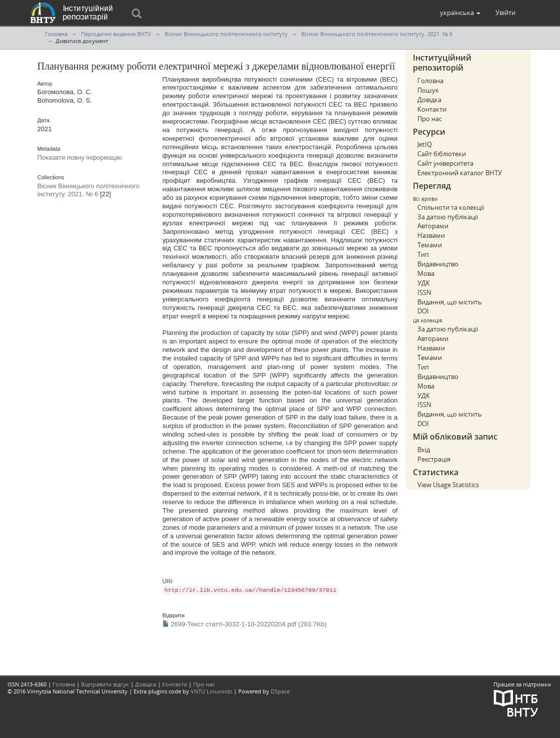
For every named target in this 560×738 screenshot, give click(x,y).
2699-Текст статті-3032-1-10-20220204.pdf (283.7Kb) (245, 624)
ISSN (424, 292)
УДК (424, 283)
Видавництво (438, 264)
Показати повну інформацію (80, 157)
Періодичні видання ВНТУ (116, 34)
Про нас (430, 119)
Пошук (428, 90)
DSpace (280, 691)
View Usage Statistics (448, 485)
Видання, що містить (450, 302)
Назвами (431, 235)
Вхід (424, 450)
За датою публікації (448, 217)
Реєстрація (434, 459)
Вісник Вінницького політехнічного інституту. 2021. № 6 (377, 34)
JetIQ (425, 144)
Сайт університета (445, 163)
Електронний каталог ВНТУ (460, 173)
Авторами (433, 226)
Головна (56, 34)
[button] (460, 13)
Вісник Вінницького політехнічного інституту (226, 34)
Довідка (429, 100)
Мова (426, 273)
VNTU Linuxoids (211, 691)
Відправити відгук (105, 684)
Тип (423, 254)
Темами (430, 245)
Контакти (432, 109)
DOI (423, 311)
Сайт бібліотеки (442, 154)
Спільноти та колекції (451, 207)
